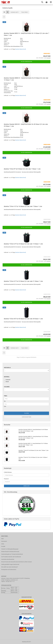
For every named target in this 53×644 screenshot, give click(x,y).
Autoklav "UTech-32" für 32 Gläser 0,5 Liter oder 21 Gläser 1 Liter (23, 281)
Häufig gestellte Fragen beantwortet (10, 564)
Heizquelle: (7, 368)
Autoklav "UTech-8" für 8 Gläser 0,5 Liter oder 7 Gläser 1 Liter (22, 169)
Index (3, 544)
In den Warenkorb (26, 62)
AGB (2, 539)
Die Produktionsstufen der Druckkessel (11, 557)
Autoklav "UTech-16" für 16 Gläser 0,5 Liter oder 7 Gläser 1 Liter (23, 206)
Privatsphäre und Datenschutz (9, 570)
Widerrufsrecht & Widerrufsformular (10, 552)
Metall (6, 382)
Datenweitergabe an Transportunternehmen (12, 554)
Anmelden (26, 486)
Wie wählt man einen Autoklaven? (10, 567)
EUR (5, 406)
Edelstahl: (7, 380)
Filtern (27, 413)
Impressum (4, 541)
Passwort (6, 479)
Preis (6, 396)
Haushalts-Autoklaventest (8, 559)
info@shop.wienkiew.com (11, 580)
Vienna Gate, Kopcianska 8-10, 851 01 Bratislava (18, 578)
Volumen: (7, 387)
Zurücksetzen (26, 417)
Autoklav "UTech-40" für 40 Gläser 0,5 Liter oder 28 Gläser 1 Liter (23, 319)
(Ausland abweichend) (21, 49)
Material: (7, 377)
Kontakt (3, 546)
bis (5, 401)
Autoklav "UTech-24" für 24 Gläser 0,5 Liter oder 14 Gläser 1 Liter (23, 244)
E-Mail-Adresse (8, 472)
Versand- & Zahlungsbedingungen (10, 549)
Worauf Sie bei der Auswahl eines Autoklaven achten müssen (17, 562)
